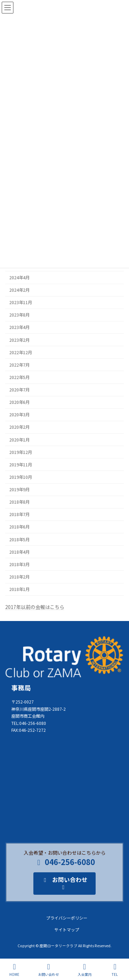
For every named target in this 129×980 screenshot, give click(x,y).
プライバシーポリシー (67, 918)
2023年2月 (19, 340)
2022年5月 (19, 377)
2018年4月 (19, 552)
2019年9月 (19, 489)
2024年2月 (19, 290)
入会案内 (85, 970)
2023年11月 (21, 302)
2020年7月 (19, 390)
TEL (115, 970)
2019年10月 (21, 477)
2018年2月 (19, 577)
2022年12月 (21, 352)
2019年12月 (21, 452)
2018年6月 (19, 527)
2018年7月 (19, 515)
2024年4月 (19, 278)
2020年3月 (19, 415)
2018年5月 (19, 540)
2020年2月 (19, 427)
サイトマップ (67, 929)
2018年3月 (19, 564)
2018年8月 (19, 502)
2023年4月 (19, 328)
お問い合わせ (49, 970)
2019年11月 (21, 465)
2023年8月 (19, 315)
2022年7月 (19, 365)
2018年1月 (19, 589)
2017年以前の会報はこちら (35, 607)
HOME (14, 970)
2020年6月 (19, 402)
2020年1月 (19, 440)
